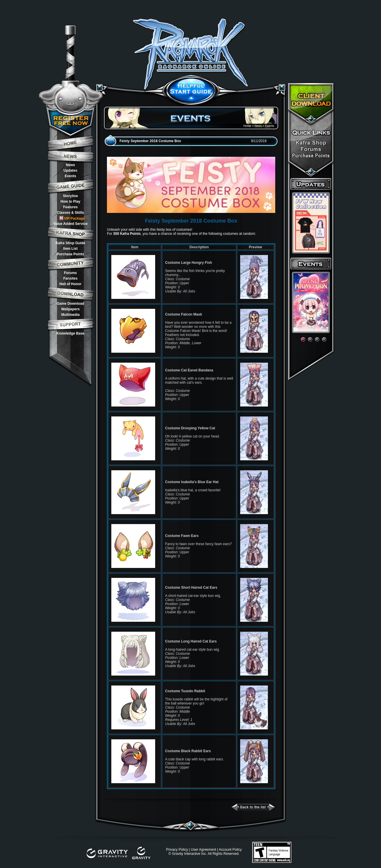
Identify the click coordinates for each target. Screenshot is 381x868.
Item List (70, 249)
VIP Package (72, 218)
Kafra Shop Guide (70, 243)
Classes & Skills (70, 213)
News (70, 165)
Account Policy (230, 850)
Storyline (70, 196)
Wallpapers (70, 309)
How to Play (70, 201)
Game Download (70, 304)
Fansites (71, 278)
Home (247, 126)
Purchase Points (70, 254)
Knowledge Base (70, 333)
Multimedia (71, 315)
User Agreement (204, 850)
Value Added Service (70, 224)
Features (70, 207)
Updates (70, 170)
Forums (70, 273)
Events (70, 176)
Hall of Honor (70, 284)
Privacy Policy (177, 850)
